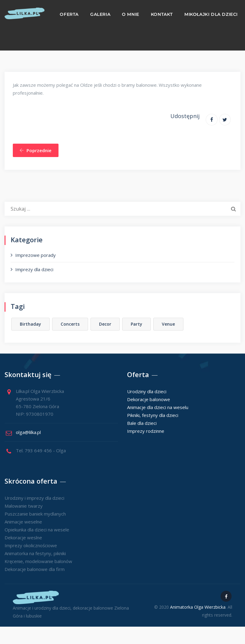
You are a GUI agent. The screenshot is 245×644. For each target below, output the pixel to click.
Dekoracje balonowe (149, 399)
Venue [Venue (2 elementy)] (168, 324)
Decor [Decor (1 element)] (105, 324)
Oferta (69, 14)
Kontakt (162, 14)
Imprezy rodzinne (146, 431)
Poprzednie (36, 150)
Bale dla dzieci (142, 423)
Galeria (100, 14)
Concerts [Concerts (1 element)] (70, 324)
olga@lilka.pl (28, 432)
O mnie (131, 14)
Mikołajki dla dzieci (211, 14)
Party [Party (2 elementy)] (137, 324)
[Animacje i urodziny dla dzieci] (25, 13)
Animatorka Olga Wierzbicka (198, 607)
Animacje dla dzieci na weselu (158, 407)
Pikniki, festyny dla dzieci (153, 415)
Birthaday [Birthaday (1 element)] (30, 324)
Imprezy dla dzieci (34, 269)
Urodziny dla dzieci (147, 391)
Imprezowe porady (36, 255)
